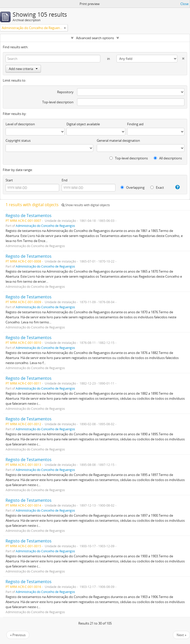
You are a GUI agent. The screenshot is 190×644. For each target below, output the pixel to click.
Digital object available (83, 124)
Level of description (20, 124)
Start (9, 180)
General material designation (118, 140)
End (65, 180)
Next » (181, 635)
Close (184, 4)
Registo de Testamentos (29, 216)
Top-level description (58, 102)
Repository (65, 92)
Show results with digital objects (86, 205)
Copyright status (18, 140)
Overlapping (133, 187)
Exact (157, 187)
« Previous (18, 635)
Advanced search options (95, 38)
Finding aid (135, 124)
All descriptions (168, 158)
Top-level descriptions (129, 158)
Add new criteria (23, 69)
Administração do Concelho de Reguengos (45, 226)
